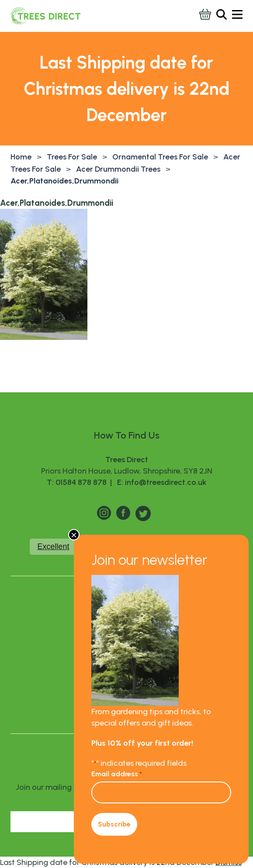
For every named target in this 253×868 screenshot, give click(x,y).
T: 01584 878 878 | (80, 482)
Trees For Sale (72, 157)
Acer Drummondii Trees (118, 169)
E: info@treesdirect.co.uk (160, 482)
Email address (117, 774)
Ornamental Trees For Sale (160, 157)
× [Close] (74, 535)
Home (21, 157)
